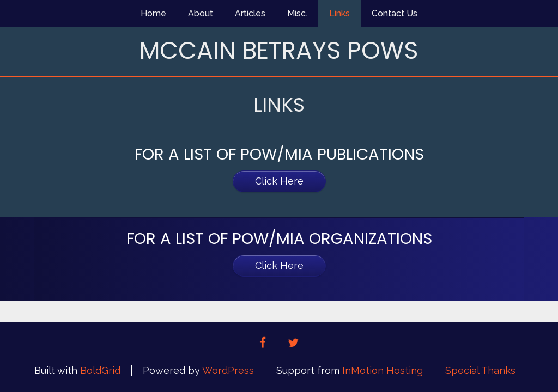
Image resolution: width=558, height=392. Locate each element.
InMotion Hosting (383, 370)
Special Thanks (480, 370)
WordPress (228, 370)
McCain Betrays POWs (279, 50)
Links (339, 13)
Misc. (297, 13)
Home (153, 13)
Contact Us (395, 13)
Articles (250, 13)
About (201, 13)
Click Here (279, 181)
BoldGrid (100, 370)
